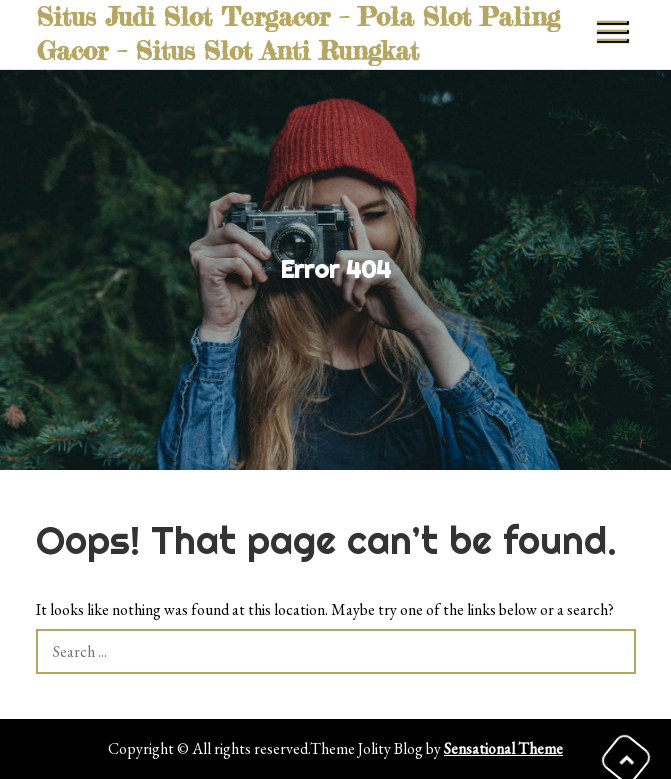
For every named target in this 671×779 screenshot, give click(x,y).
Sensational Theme (503, 748)
